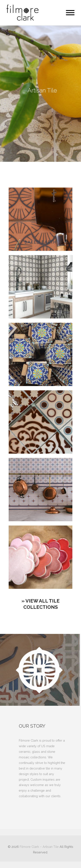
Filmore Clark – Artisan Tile (39, 847)
